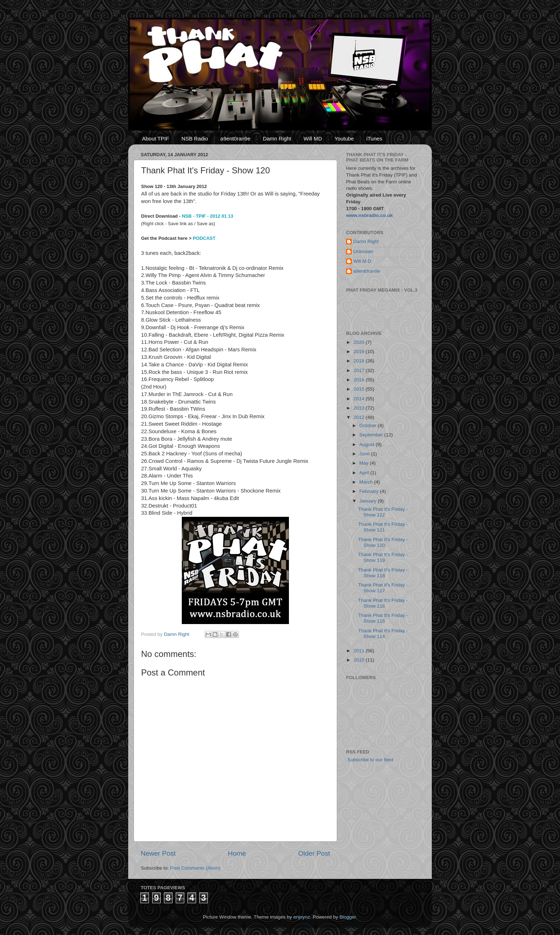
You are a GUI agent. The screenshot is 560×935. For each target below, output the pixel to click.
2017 (360, 370)
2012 (360, 417)
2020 (360, 342)
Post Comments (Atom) (195, 868)
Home (237, 853)
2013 (360, 408)
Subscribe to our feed (370, 760)
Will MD (313, 138)
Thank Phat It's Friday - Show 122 (383, 512)
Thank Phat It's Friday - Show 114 (383, 634)
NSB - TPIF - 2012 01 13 (207, 216)
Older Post (314, 853)
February (370, 491)
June (365, 454)
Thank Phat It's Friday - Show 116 (383, 603)
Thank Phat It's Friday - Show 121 (383, 527)
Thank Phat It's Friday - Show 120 (383, 542)
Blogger (347, 917)
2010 (360, 660)
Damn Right (277, 138)
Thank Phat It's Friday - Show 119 (383, 557)
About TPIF (156, 138)
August (367, 444)
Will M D (362, 261)
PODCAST (204, 238)
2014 (360, 399)
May (364, 463)
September (372, 435)
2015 (360, 389)
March (367, 482)
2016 (360, 380)
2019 (360, 352)
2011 (360, 651)
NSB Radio (195, 138)
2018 (360, 361)
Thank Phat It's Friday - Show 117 (383, 588)
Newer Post (158, 853)
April (365, 473)
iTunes (374, 138)
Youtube (344, 138)
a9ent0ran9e (235, 138)
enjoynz (302, 917)
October (369, 426)
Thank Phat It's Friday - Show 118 (383, 573)
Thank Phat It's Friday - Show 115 (383, 618)
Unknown (363, 251)
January (369, 501)
